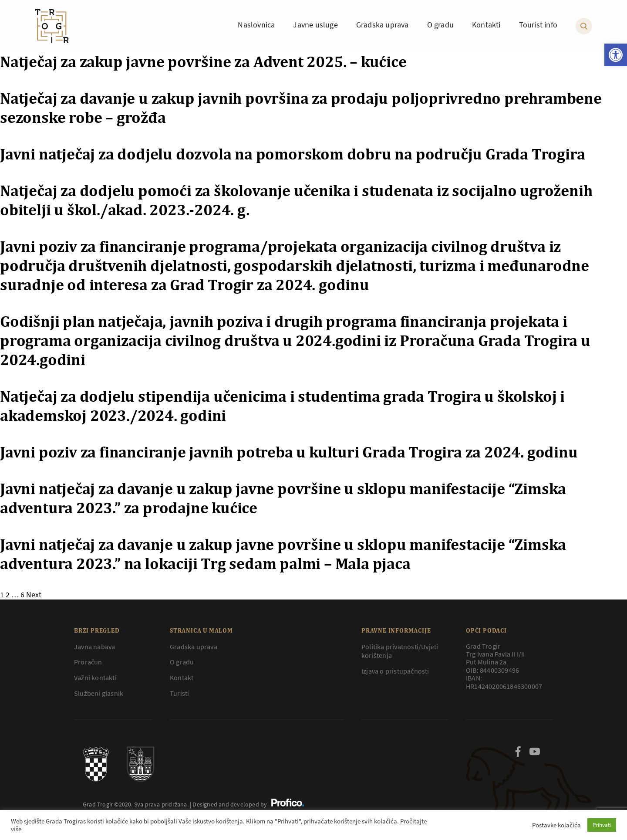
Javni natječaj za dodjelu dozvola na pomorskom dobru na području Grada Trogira (292, 154)
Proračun (88, 662)
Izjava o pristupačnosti (395, 671)
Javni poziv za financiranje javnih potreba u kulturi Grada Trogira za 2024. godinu (289, 452)
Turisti (179, 693)
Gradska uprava (194, 647)
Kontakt (182, 677)
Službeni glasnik (99, 693)
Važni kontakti (95, 677)
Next (34, 594)
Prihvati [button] (602, 825)
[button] (616, 55)
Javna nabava (94, 647)
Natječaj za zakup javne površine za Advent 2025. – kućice (203, 61)
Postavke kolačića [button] (556, 825)
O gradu (182, 662)
